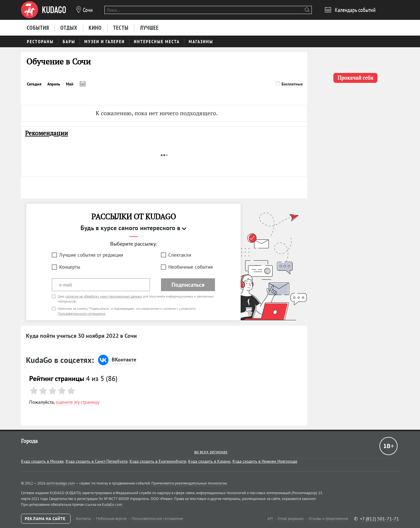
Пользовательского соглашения (82, 313)
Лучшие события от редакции (91, 255)
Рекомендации (47, 133)
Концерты (70, 267)
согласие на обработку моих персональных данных (104, 296)
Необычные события (190, 267)
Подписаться (188, 285)
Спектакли (180, 255)
